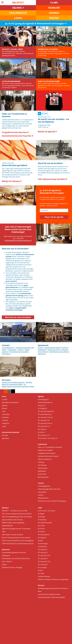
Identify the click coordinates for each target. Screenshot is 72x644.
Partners (6, 380)
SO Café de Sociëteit (45, 523)
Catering (41, 462)
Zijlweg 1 (5, 508)
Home (4, 396)
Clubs (40, 508)
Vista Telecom (43, 352)
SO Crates (41, 526)
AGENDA (54, 13)
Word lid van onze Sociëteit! (18, 317)
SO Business (42, 520)
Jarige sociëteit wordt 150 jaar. (12, 520)
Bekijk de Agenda (47, 132)
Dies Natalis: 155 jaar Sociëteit (12, 535)
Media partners (43, 498)
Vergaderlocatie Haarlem (15, 132)
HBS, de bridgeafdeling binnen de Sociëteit (17, 517)
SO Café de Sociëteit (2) (46, 411)
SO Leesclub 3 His (44, 556)
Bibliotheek (42, 471)
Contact (6, 345)
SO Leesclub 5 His (44, 561)
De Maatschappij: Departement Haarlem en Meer (18, 385)
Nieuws (4, 408)
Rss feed (5, 435)
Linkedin (5, 420)
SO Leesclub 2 (43, 553)
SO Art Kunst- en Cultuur (47, 511)
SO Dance (41, 529)
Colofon (21, 350)
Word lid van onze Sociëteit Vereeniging (52, 501)
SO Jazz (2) (42, 405)
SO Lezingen (42, 567)
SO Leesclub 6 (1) (44, 426)
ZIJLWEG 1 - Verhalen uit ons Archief (15, 511)
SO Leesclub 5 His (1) (45, 423)
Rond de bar (42, 474)
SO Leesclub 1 (43, 550)
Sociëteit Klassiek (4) (45, 402)
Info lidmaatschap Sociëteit (53, 179)
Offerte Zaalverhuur (45, 459)
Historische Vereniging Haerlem (13, 382)
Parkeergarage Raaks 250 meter (49, 489)
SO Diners (41, 532)
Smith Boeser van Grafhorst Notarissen (16, 558)
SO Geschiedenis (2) (45, 414)
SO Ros (40, 570)
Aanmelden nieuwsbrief (10, 402)
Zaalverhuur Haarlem (45, 450)
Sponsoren (43, 345)
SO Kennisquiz (43, 544)
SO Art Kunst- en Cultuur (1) (48, 438)
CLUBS (54, 3)
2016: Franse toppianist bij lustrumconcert (17, 514)
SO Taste (41, 573)
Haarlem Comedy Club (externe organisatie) (53, 579)
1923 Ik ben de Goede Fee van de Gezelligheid (18, 541)
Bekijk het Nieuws (12, 181)
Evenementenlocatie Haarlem (18, 136)
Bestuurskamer (43, 477)
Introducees (12, 350)
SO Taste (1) (42, 429)
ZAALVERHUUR (18, 13)
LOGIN (18, 18)
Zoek (4, 411)
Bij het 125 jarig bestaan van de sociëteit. (16, 538)
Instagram (6, 423)
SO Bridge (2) (42, 408)
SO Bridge (41, 517)
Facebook (5, 417)
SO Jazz (40, 541)
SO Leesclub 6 (43, 564)
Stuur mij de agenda (54, 217)
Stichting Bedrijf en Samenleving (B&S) (17, 383)
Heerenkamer (43, 468)
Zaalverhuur (42, 444)
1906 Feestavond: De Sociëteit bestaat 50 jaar (18, 544)
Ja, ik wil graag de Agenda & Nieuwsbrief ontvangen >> (36, 23)
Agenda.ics (6, 438)
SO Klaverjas (42, 547)
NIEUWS (54, 18)
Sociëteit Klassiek (44, 576)
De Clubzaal (42, 465)
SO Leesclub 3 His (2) (45, 417)
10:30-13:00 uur (54, 120)
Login (4, 426)
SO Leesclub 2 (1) (44, 435)
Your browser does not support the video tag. (54, 254)
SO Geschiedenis (44, 535)
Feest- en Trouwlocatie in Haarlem (50, 447)
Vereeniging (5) (43, 399)
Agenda (5, 405)
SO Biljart (41, 514)
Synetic (40, 348)
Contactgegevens (8, 348)
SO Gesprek (42, 538)
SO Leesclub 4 (43, 558)
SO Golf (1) (42, 432)
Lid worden (6, 414)
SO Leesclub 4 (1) (44, 420)
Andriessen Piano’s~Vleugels (58, 350)
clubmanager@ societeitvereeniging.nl (18, 240)
